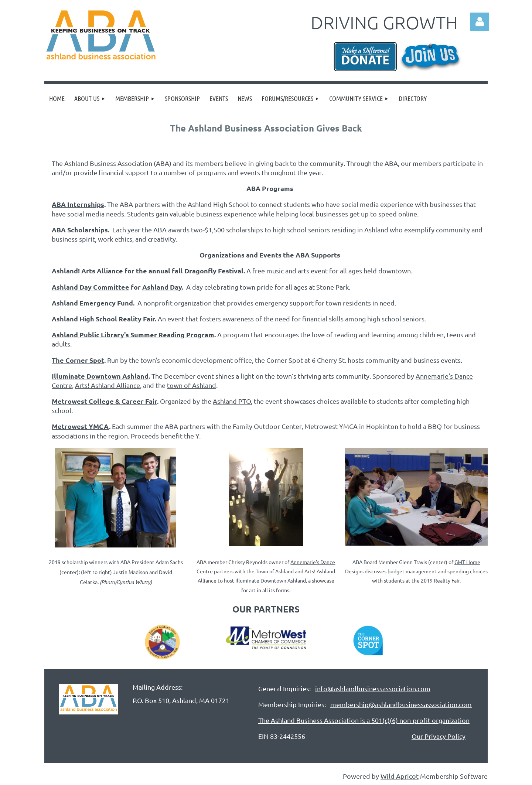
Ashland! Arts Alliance (87, 271)
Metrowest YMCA (80, 426)
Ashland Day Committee (91, 287)
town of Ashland (192, 385)
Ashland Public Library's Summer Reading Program (133, 335)
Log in (480, 22)
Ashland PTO (232, 401)
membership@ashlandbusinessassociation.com (401, 704)
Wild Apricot (400, 776)
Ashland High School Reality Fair (103, 319)
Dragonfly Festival (214, 271)
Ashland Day (162, 287)
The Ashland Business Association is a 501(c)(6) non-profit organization (364, 720)
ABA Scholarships (80, 230)
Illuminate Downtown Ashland (100, 376)
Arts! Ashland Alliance (108, 385)
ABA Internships (78, 204)
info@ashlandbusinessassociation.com (373, 688)
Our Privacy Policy (439, 736)
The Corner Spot (78, 360)
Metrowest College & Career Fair (104, 401)
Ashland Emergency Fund (92, 303)
